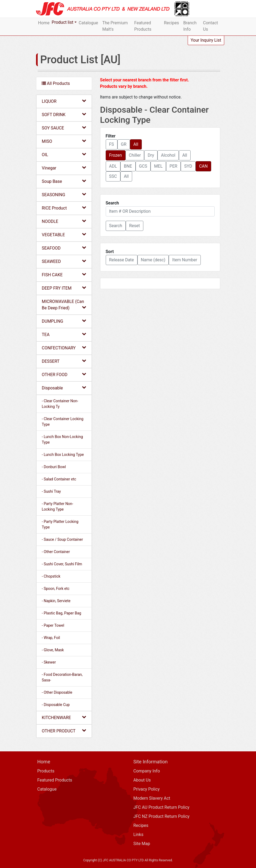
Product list (63, 22)
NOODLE (64, 221)
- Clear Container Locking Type (63, 422)
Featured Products (143, 26)
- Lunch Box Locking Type (63, 455)
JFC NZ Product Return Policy (162, 816)
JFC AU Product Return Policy (162, 807)
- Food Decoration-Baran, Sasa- (62, 677)
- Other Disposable (57, 692)
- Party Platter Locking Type (60, 524)
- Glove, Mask (53, 650)
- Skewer (49, 662)
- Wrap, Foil (51, 638)
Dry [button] (151, 155)
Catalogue (88, 23)
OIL (64, 154)
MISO (64, 141)
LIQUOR (64, 101)
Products (46, 771)
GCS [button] (143, 166)
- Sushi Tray (51, 491)
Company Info (147, 771)
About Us (142, 780)
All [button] (136, 144)
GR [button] (124, 144)
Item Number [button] (185, 260)
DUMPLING (64, 321)
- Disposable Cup (56, 705)
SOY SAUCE (64, 128)
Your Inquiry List (206, 40)
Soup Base (64, 181)
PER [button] (173, 166)
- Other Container (56, 552)
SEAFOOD (64, 248)
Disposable (64, 388)
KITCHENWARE (64, 717)
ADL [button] (113, 166)
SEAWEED (64, 261)
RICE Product (64, 208)
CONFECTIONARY (64, 348)
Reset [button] (135, 226)
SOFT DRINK (64, 114)
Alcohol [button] (168, 155)
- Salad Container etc (59, 479)
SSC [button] (113, 176)
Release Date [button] (122, 260)
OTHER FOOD (64, 374)
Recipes (171, 23)
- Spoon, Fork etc (56, 589)
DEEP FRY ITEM (64, 288)
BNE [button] (128, 166)
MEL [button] (158, 166)
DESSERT (64, 361)
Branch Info (190, 26)
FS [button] (112, 144)
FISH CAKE (64, 275)
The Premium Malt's (115, 26)
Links (139, 835)
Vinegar (64, 168)
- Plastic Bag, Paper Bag (62, 613)
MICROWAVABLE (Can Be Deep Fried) (64, 305)
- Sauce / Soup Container (62, 539)
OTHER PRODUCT (64, 731)
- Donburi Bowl (54, 467)
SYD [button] (188, 166)
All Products (56, 83)
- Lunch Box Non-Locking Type (62, 439)
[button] (116, 226)
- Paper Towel (53, 625)
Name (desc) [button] (153, 260)
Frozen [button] (116, 155)
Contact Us (211, 26)
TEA (64, 334)
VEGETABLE (64, 234)
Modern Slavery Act (152, 798)
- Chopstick (51, 576)
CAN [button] (203, 166)
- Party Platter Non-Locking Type (58, 506)
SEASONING (64, 194)
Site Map (142, 844)
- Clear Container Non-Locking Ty (60, 404)
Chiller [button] (135, 155)
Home (44, 23)
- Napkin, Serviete (56, 601)
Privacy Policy (147, 789)
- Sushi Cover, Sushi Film (62, 564)
